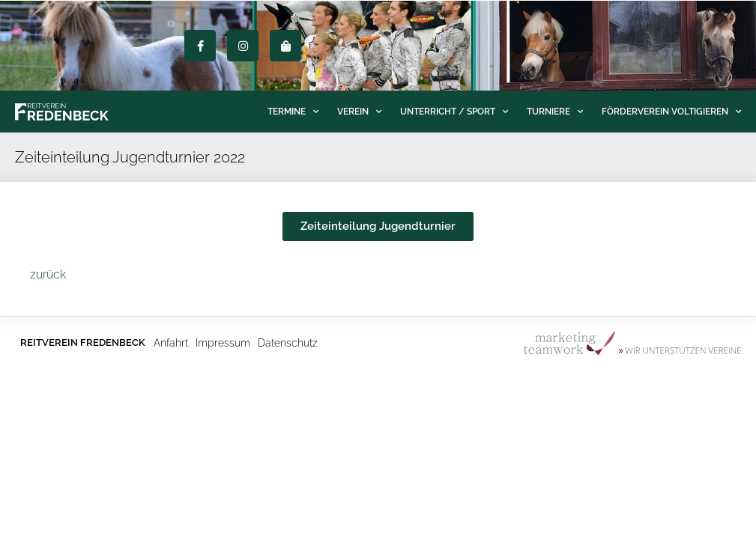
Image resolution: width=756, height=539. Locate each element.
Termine (293, 112)
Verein (359, 112)
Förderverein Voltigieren (671, 112)
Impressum (223, 343)
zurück (48, 274)
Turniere (555, 112)
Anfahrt (171, 343)
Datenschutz (288, 343)
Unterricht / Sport (454, 112)
